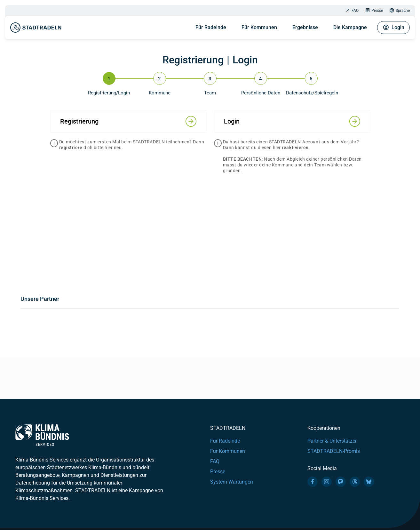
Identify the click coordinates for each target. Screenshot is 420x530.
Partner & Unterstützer (332, 441)
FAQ (352, 11)
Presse (374, 11)
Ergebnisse (305, 27)
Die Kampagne (350, 27)
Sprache (400, 11)
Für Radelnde (211, 27)
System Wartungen (232, 482)
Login (393, 28)
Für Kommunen (259, 27)
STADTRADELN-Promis (334, 451)
